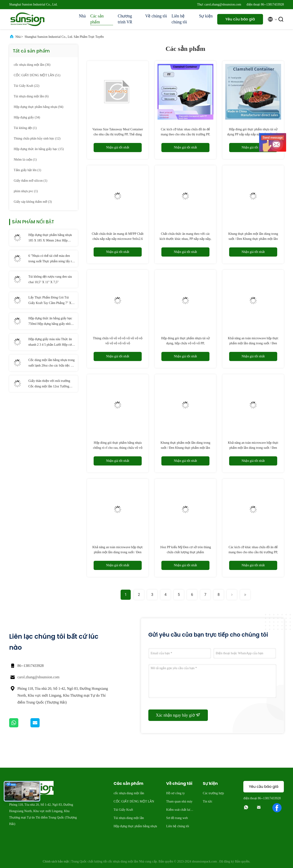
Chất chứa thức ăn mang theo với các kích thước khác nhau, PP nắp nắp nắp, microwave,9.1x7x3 (185, 239)
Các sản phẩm (97, 19)
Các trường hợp (213, 793)
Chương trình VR (125, 19)
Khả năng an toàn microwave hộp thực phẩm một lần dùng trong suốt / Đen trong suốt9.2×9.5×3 (253, 448)
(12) (37, 138)
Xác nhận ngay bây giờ (178, 715)
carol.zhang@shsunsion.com (38, 677)
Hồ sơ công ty (175, 793)
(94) (39, 107)
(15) (39, 149)
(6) (31, 96)
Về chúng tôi (156, 16)
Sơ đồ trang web (177, 818)
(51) (37, 75)
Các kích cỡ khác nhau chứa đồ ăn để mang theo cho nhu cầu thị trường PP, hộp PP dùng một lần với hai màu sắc (253, 552)
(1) (25, 128)
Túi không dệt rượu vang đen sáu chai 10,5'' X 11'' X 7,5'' (50, 279)
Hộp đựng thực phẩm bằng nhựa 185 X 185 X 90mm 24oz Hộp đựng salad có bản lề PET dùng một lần (50, 238)
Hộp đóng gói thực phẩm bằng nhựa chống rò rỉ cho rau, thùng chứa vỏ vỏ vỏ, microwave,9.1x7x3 (118, 448)
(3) (33, 202)
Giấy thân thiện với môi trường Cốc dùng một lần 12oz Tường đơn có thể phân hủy (49, 384)
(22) (27, 86)
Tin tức (208, 801)
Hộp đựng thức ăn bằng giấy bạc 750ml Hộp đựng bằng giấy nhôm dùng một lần (51, 322)
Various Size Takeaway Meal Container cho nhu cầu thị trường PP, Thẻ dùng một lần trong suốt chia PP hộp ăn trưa (118, 134)
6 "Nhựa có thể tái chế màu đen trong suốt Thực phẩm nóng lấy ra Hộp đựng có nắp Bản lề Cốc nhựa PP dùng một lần (52, 259)
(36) (32, 65)
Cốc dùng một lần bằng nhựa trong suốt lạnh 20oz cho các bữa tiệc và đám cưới (52, 363)
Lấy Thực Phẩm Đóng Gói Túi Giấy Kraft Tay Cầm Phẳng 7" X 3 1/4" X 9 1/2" (51, 301)
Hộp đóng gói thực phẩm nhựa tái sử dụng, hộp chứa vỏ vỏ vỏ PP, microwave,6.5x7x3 (185, 343)
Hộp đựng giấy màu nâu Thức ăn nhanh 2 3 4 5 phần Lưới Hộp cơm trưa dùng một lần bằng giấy (51, 342)
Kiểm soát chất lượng (180, 810)
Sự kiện (206, 16)
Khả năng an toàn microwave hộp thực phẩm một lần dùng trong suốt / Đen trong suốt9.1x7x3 (253, 343)
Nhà (82, 16)
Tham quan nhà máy (179, 801)
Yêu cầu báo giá (240, 19)
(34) (27, 117)
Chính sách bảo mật (56, 861)
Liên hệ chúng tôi (179, 19)
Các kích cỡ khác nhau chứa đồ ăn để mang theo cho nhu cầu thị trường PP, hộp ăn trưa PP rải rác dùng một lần (185, 134)
